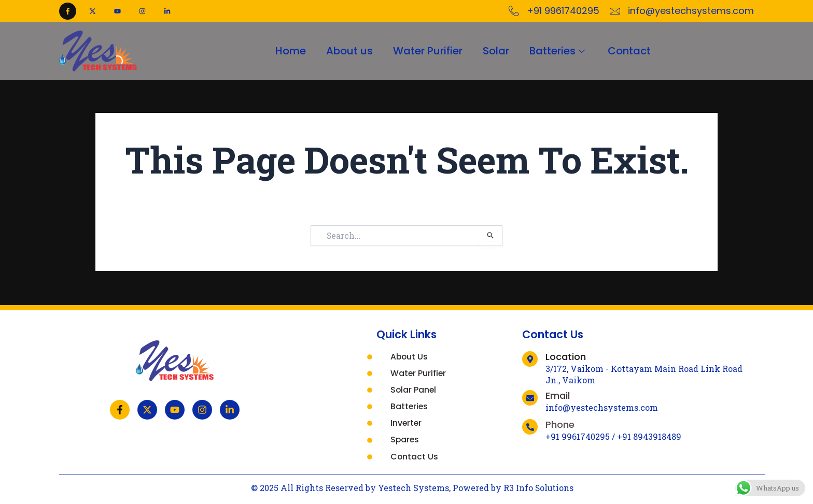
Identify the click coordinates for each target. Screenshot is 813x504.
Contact (631, 51)
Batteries (559, 51)
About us (349, 51)
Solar (496, 51)
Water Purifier (428, 51)
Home (290, 51)
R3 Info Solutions (538, 488)
